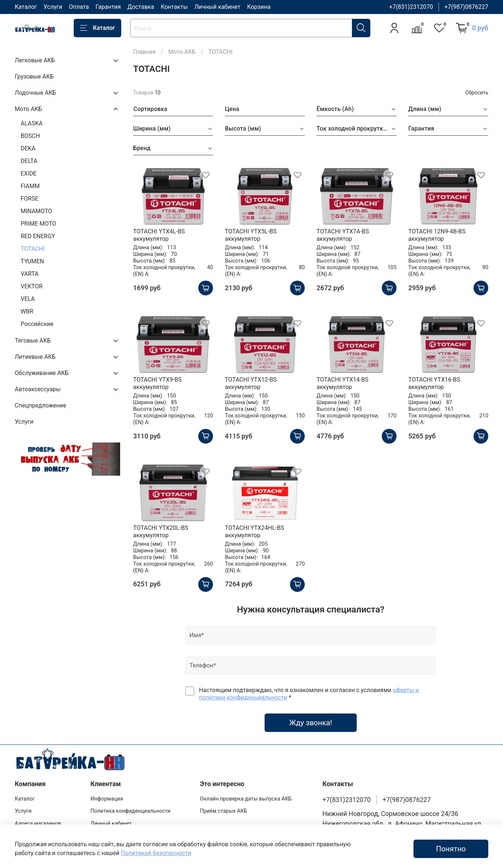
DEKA (28, 148)
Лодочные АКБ (35, 93)
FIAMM (30, 186)
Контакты (174, 7)
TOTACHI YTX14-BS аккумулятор (343, 383)
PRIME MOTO (38, 224)
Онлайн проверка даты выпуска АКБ (246, 799)
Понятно (451, 849)
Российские (37, 324)
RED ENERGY (38, 236)
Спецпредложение (41, 405)
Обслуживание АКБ (42, 373)
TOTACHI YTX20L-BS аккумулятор (160, 532)
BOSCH (30, 136)
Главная (144, 52)
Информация (107, 799)
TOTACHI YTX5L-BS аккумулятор (251, 235)
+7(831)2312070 (411, 7)
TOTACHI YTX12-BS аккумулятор (251, 383)
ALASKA (32, 123)
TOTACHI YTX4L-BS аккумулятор (159, 235)
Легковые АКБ (35, 60)
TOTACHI (33, 249)
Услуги (53, 7)
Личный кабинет (218, 7)
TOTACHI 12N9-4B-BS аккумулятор (437, 235)
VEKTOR (32, 286)
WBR (27, 311)
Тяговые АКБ (33, 341)
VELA (28, 299)
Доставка (141, 7)
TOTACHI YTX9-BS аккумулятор (157, 383)
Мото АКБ (182, 52)
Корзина (259, 7)
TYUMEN (32, 261)
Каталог (26, 7)
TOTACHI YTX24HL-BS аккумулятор (254, 532)
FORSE (29, 199)
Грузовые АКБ (34, 77)
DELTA (29, 161)
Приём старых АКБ (223, 811)
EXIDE (29, 173)
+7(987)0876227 (466, 7)
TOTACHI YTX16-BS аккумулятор (434, 383)
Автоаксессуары (38, 389)
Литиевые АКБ (35, 357)
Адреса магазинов (38, 824)
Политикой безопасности (156, 853)
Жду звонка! (311, 723)
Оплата (79, 7)
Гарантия (108, 7)
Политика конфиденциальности (130, 811)
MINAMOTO (36, 211)
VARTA (30, 274)
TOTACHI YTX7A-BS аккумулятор (343, 235)
